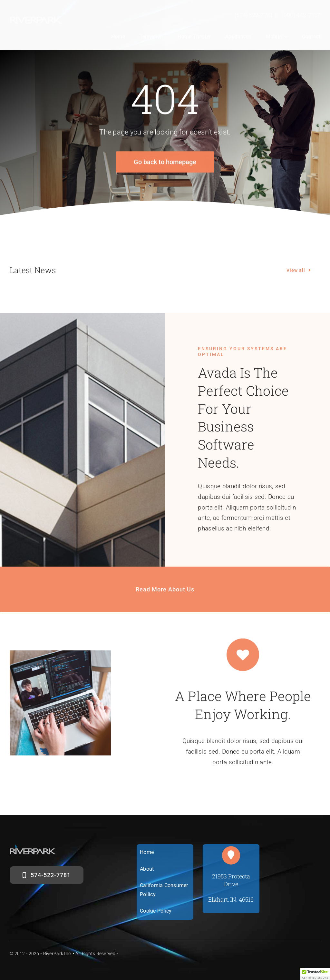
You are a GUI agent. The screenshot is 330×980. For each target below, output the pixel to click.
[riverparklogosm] (36, 15)
